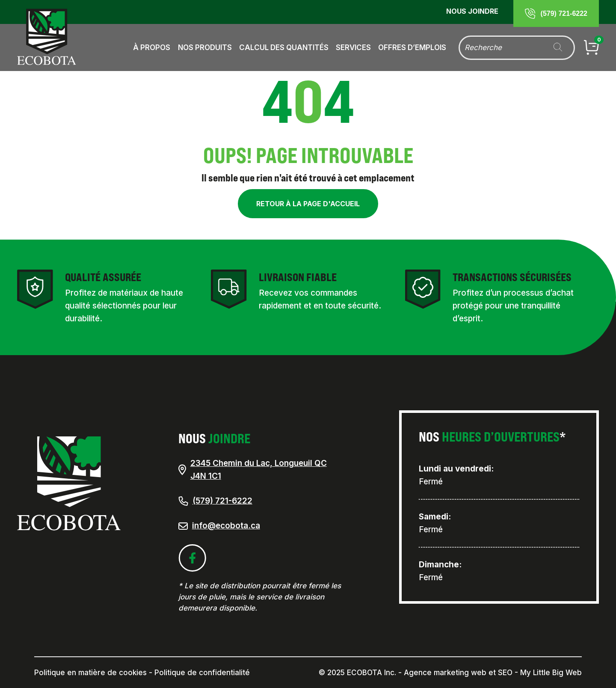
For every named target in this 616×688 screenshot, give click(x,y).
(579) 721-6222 (215, 501)
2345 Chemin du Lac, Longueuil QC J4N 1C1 (253, 470)
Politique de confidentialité (202, 673)
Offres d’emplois (412, 47)
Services (353, 47)
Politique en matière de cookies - (93, 673)
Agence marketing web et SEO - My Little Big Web (493, 673)
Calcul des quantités (284, 47)
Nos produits (205, 47)
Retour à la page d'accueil (308, 204)
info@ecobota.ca (226, 526)
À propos (152, 47)
